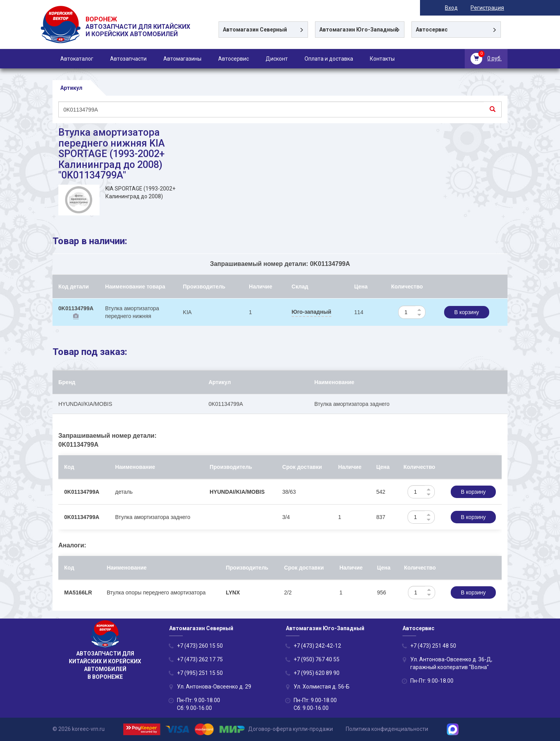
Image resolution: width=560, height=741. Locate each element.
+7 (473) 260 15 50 (200, 646)
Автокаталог (77, 59)
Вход (455, 8)
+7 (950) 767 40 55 (317, 659)
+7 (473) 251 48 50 (433, 646)
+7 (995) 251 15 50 (200, 673)
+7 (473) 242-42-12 (317, 646)
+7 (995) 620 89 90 (317, 673)
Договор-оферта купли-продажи (290, 729)
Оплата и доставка (329, 59)
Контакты (382, 59)
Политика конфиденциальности (387, 729)
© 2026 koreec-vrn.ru (79, 729)
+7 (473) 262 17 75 (200, 659)
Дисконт (277, 59)
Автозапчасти (128, 59)
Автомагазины (182, 59)
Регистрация (491, 8)
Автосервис (234, 59)
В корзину (467, 312)
